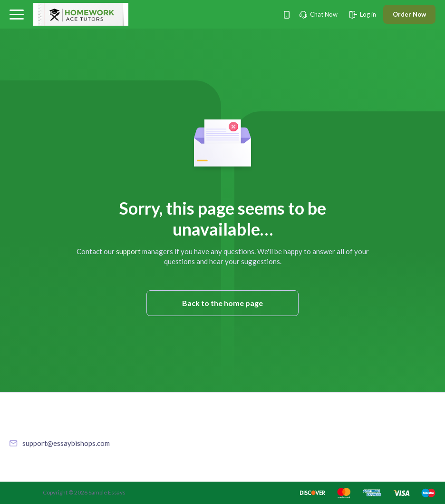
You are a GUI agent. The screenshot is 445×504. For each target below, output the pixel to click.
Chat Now (319, 14)
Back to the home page (222, 303)
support (128, 251)
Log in (363, 14)
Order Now (409, 14)
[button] (17, 15)
